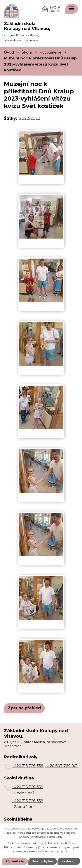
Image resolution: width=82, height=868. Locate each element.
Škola (27, 52)
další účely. (56, 837)
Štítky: (11, 118)
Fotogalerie (51, 52)
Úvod (9, 52)
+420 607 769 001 (61, 766)
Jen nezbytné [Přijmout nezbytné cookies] (43, 861)
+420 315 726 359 (28, 766)
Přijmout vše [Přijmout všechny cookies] (15, 861)
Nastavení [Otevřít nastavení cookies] (69, 861)
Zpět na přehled (24, 708)
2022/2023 (30, 118)
